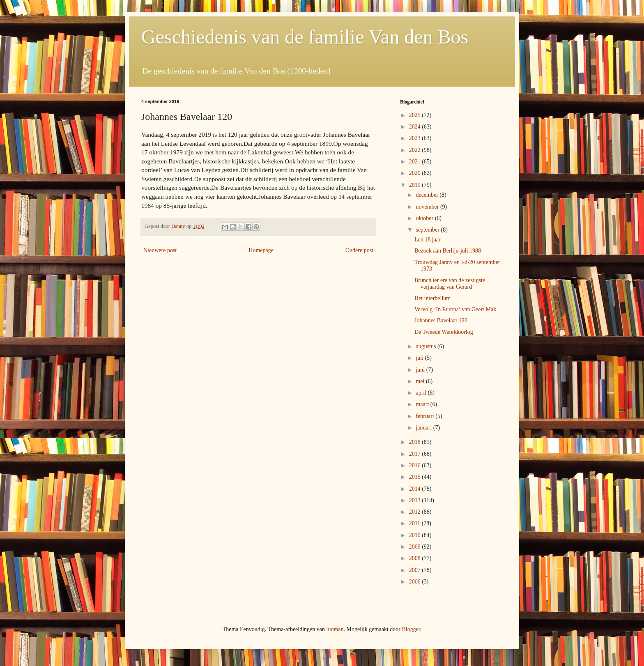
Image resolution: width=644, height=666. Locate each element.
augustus (427, 346)
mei (421, 381)
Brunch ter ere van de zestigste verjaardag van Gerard (450, 284)
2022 (416, 150)
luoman (335, 629)
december (428, 195)
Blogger (411, 629)
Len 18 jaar (428, 240)
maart (423, 404)
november (428, 207)
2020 (416, 173)
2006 (416, 582)
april (422, 393)
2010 (416, 535)
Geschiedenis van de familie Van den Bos (305, 37)
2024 (416, 127)
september (428, 230)
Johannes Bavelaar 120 (441, 320)
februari (425, 416)
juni (421, 370)
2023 (416, 138)
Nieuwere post (160, 250)
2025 (416, 115)
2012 (416, 512)
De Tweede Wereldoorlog (444, 332)
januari (424, 428)
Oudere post (359, 250)
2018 (416, 442)
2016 (416, 465)
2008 (416, 558)
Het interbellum (432, 298)
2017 (416, 454)
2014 (416, 489)
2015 (416, 477)
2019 (416, 185)
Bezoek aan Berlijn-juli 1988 (448, 251)
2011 (415, 523)
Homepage (261, 250)
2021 (416, 162)
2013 (416, 500)
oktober (425, 218)
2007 (416, 570)
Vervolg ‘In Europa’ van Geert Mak (455, 309)
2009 (416, 547)
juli (420, 358)
